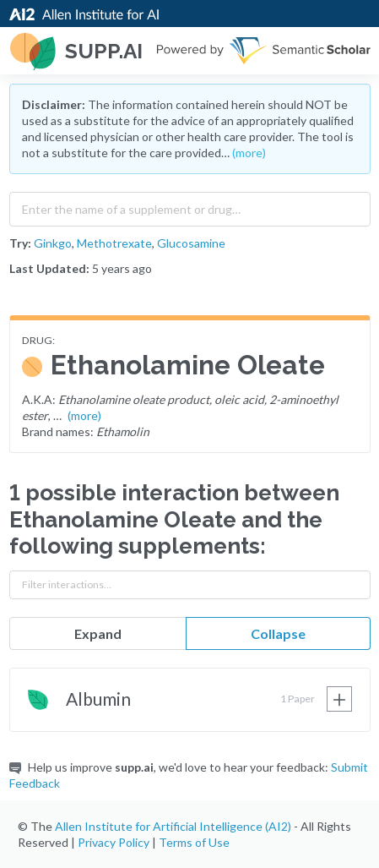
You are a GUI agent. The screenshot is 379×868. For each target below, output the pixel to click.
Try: (20, 243)
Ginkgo (53, 243)
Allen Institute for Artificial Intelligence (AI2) (173, 826)
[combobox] (190, 205)
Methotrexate (114, 243)
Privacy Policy (114, 842)
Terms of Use (194, 842)
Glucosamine (191, 243)
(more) (249, 153)
